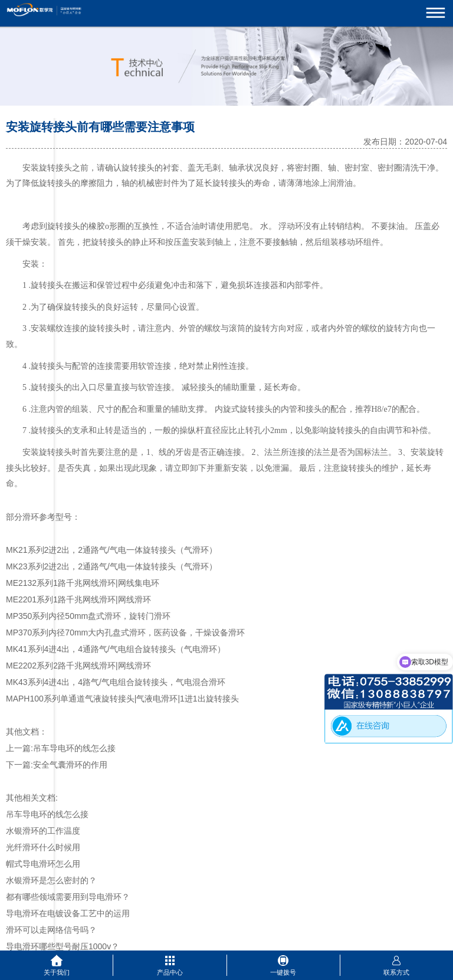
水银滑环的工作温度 (43, 831)
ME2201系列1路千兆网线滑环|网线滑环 (78, 599)
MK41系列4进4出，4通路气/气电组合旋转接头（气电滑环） (116, 649)
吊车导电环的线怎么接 (74, 748)
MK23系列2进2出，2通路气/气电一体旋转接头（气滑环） (111, 566)
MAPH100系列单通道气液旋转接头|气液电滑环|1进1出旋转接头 (122, 699)
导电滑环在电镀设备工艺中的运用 (68, 913)
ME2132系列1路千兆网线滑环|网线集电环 (83, 583)
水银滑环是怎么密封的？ (51, 880)
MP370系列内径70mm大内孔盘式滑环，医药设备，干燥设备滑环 (125, 632)
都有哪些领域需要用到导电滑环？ (68, 897)
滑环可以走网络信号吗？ (51, 930)
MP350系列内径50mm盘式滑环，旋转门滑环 (88, 616)
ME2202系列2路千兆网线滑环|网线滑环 (78, 666)
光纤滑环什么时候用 (43, 847)
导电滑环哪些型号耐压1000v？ (63, 946)
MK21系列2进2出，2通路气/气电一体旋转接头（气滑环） (111, 550)
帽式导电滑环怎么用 (43, 864)
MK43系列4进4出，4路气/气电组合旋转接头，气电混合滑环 (116, 682)
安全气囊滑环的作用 (70, 765)
